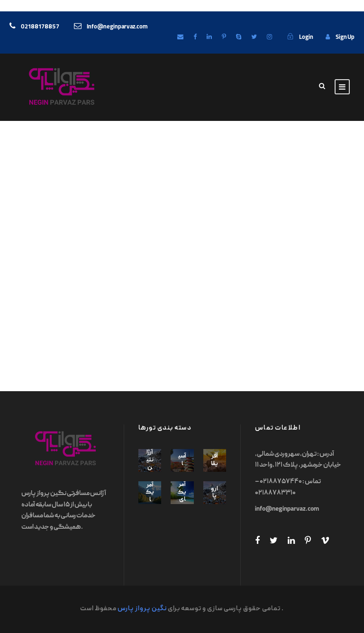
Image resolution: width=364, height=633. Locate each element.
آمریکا (150, 493)
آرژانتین (150, 460)
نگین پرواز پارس (142, 609)
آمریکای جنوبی (182, 503)
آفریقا (214, 460)
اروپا (214, 493)
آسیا (182, 460)
